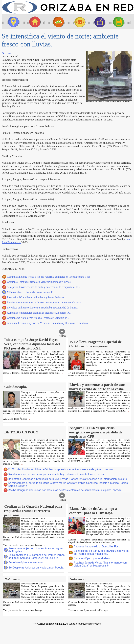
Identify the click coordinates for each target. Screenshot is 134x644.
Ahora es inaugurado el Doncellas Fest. (97, 547)
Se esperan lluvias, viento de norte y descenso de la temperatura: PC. (43, 287)
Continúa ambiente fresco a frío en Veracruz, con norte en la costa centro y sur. (49, 277)
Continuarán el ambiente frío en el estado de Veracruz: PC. (38, 318)
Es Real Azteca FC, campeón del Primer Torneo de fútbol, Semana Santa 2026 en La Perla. (36, 556)
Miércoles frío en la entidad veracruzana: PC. (31, 292)
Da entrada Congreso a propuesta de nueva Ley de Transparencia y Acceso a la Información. (67, 479)
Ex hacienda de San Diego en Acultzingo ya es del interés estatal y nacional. (101, 552)
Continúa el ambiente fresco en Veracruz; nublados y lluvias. (39, 282)
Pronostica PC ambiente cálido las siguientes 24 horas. (36, 297)
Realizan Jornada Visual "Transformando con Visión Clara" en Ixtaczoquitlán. (100, 564)
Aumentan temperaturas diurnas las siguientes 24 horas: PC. (39, 313)
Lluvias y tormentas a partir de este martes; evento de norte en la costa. (45, 302)
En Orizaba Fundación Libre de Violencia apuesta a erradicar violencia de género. (61, 469)
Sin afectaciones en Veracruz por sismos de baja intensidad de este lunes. (56, 474)
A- (9, 53)
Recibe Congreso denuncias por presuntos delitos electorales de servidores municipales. (65, 490)
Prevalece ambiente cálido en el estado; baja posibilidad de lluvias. (42, 308)
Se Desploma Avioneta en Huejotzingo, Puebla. (36, 568)
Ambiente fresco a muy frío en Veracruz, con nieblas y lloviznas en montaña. (48, 323)
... (62, 373)
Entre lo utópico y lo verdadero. (27, 562)
